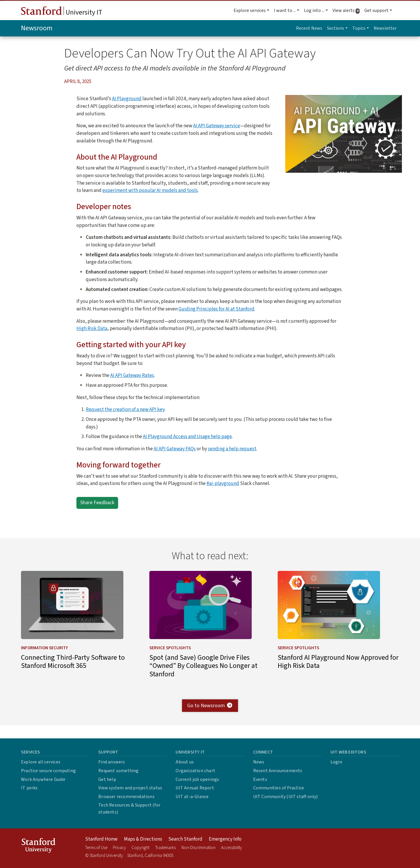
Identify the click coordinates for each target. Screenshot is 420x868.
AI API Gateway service (217, 126)
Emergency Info (225, 839)
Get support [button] (376, 10)
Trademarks (166, 848)
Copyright (140, 848)
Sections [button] (336, 28)
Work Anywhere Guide (43, 779)
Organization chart (195, 771)
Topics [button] (359, 28)
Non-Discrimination (198, 848)
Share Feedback (97, 503)
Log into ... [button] (314, 10)
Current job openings (197, 779)
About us (185, 762)
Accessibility (232, 848)
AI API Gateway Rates (132, 375)
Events (260, 779)
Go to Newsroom (210, 718)
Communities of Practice (279, 788)
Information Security (44, 660)
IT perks (29, 788)
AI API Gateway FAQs (175, 449)
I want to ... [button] (285, 10)
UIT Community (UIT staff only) (286, 797)
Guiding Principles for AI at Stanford (216, 309)
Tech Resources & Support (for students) (129, 809)
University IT (62, 12)
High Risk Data (92, 328)
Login (336, 762)
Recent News (309, 28)
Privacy (119, 848)
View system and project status (130, 788)
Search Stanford (185, 839)
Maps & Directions (143, 839)
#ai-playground (223, 483)
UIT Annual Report (195, 788)
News (259, 762)
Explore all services (41, 762)
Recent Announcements (278, 771)
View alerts (347, 10)
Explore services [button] (250, 10)
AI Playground (127, 99)
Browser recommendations (126, 797)
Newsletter (385, 28)
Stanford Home (101, 839)
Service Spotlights (170, 660)
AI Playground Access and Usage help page (187, 436)
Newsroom (37, 28)
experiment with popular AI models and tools (150, 190)
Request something (118, 771)
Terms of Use (96, 848)
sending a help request (232, 449)
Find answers (112, 762)
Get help (107, 779)
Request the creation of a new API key (125, 409)
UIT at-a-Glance (192, 797)
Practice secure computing (48, 771)
